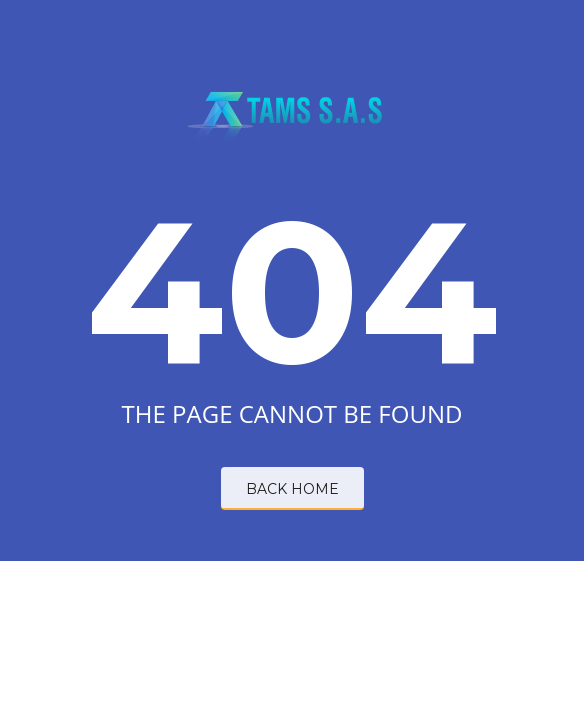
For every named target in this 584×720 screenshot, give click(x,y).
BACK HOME (292, 489)
